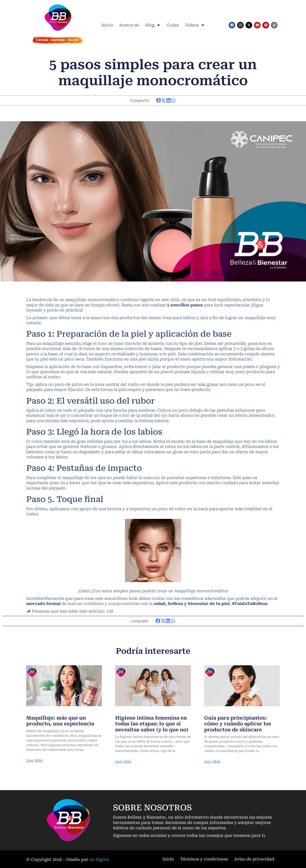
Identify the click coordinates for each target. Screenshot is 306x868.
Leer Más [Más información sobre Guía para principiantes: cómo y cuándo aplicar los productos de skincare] (212, 762)
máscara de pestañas (164, 478)
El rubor (34, 441)
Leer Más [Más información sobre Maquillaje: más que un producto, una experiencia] (34, 761)
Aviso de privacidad (254, 859)
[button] (159, 100)
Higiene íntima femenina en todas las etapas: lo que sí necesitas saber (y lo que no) (152, 724)
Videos (195, 25)
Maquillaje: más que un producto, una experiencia (60, 721)
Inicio (107, 25)
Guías (173, 25)
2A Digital (99, 859)
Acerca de (129, 25)
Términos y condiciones (204, 859)
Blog (153, 25)
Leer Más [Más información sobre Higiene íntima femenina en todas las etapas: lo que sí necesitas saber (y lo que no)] (123, 762)
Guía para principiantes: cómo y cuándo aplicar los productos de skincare (238, 724)
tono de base (111, 343)
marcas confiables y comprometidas (104, 604)
